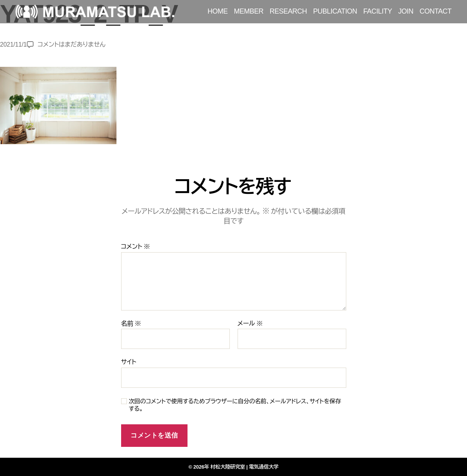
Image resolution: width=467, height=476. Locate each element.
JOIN (406, 11)
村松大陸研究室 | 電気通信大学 (245, 467)
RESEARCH (288, 11)
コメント (136, 247)
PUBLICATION (335, 11)
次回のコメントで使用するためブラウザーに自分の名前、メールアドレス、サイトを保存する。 (235, 405)
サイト (129, 362)
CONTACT (436, 11)
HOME (218, 11)
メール (250, 323)
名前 (131, 323)
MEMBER (249, 11)
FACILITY (378, 11)
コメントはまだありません (72, 44)
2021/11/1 (13, 44)
